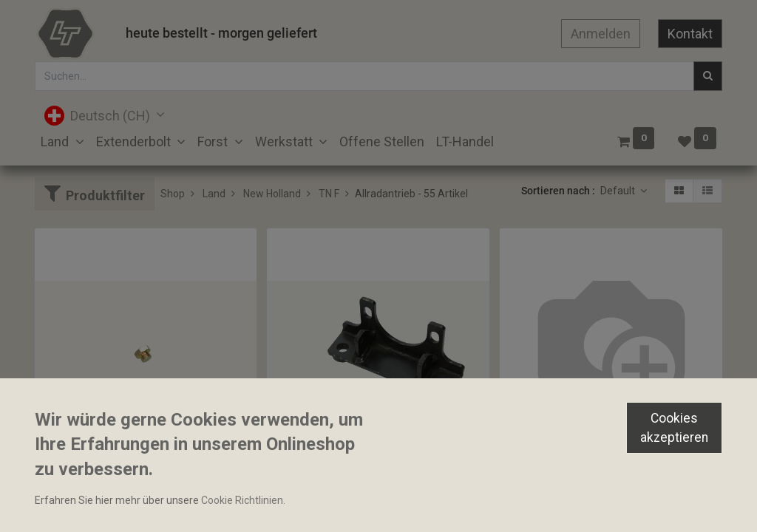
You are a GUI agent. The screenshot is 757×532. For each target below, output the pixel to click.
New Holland (272, 194)
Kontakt (690, 34)
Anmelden (601, 34)
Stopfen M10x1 (76, 490)
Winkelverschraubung (557, 464)
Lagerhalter (301, 490)
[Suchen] (708, 76)
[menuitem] (382, 141)
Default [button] (619, 191)
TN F (329, 194)
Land (214, 194)
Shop (173, 194)
